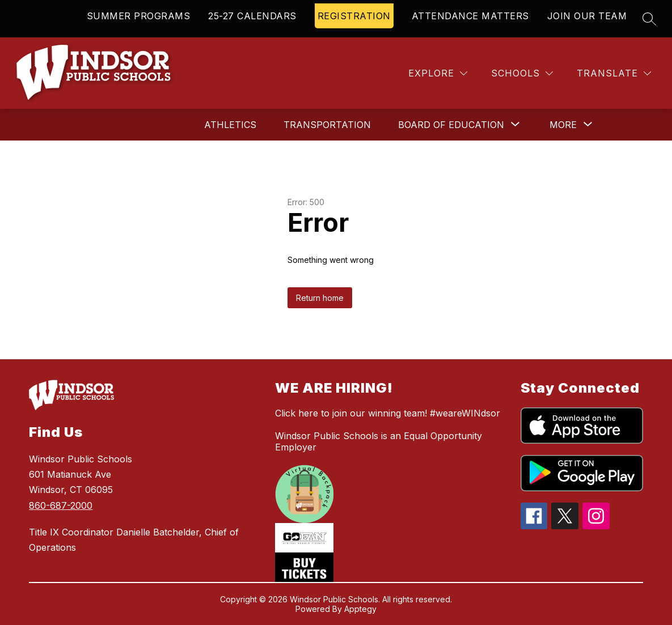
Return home (320, 298)
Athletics (230, 125)
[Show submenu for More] (563, 125)
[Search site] (649, 19)
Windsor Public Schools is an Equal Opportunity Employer (379, 441)
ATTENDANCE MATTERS (470, 16)
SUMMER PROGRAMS (139, 16)
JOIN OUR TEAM (587, 16)
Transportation (327, 125)
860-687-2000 (61, 505)
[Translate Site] (614, 73)
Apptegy (360, 609)
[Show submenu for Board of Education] (451, 125)
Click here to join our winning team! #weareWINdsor (388, 413)
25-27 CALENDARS (252, 16)
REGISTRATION (354, 16)
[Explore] (438, 73)
